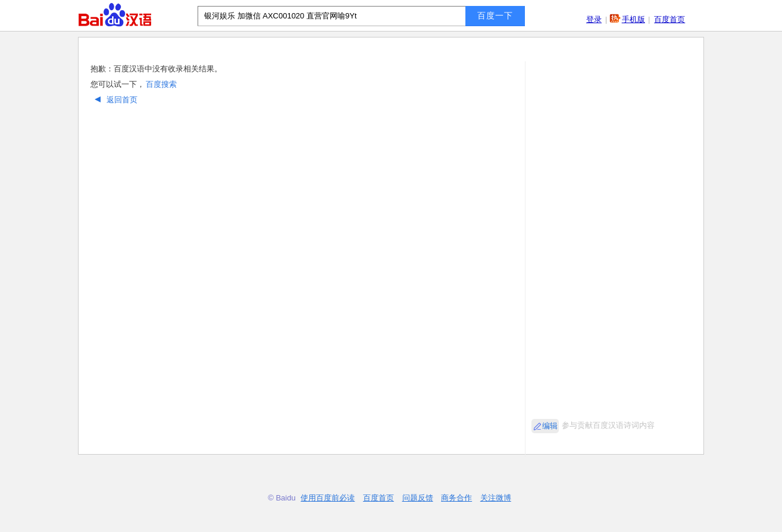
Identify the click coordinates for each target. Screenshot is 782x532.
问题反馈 (418, 498)
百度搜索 (161, 84)
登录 (594, 19)
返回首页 (115, 100)
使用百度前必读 (328, 498)
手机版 (634, 19)
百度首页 (670, 19)
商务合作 (456, 498)
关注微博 (496, 498)
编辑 (550, 426)
